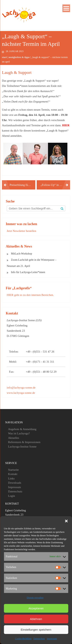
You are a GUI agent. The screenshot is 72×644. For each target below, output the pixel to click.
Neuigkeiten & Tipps (19, 57)
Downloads (15, 483)
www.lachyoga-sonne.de (21, 393)
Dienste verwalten (35, 598)
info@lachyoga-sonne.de (21, 388)
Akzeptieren (36, 608)
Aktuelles (14, 438)
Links (11, 478)
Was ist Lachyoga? (19, 433)
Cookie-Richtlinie (23, 639)
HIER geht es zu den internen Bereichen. (30, 295)
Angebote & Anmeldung (22, 429)
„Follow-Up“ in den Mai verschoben (55, 185)
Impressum (52, 639)
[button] (66, 521)
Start (4, 57)
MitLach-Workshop (22, 254)
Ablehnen (36, 619)
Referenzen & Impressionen (24, 442)
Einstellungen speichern (36, 630)
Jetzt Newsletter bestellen (21, 231)
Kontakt (13, 474)
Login (12, 496)
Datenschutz (39, 639)
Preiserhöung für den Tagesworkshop (22, 185)
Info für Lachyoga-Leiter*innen (28, 272)
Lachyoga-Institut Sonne (22, 447)
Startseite (13, 470)
